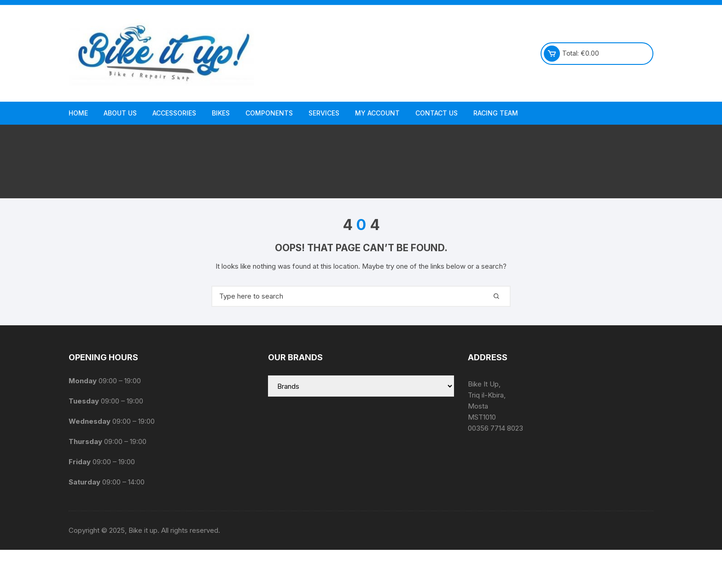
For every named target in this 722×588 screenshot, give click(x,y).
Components (269, 113)
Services (324, 113)
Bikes (221, 113)
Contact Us (437, 113)
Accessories (174, 113)
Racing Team (496, 113)
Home (78, 113)
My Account (377, 113)
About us (120, 113)
